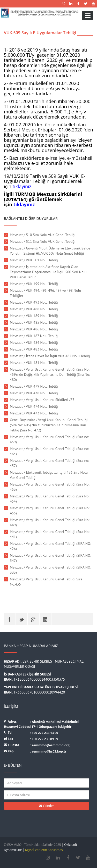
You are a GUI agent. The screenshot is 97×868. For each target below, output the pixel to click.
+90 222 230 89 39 (45, 739)
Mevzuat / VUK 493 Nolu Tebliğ (34, 302)
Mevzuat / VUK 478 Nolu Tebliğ (34, 393)
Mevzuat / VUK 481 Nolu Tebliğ (34, 363)
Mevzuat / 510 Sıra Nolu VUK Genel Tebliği (43, 235)
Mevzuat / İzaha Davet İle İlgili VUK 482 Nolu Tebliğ (50, 356)
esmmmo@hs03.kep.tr (49, 751)
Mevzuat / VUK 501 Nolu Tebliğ (34, 260)
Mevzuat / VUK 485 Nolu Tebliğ (34, 322)
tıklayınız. (22, 186)
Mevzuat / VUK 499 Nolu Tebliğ (34, 284)
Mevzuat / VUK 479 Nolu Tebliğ (34, 386)
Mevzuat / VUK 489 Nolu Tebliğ (34, 316)
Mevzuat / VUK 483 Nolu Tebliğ (34, 349)
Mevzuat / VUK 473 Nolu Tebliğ (34, 413)
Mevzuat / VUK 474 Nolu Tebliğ (34, 406)
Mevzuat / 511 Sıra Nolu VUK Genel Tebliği (43, 241)
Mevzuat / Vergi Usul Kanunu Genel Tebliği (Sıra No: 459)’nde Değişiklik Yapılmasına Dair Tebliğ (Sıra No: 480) (50, 374)
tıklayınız (24, 204)
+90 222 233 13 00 (45, 733)
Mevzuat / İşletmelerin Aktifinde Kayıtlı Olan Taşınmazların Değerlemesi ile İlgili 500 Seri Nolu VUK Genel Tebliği (48, 272)
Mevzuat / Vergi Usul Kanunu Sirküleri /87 (42, 400)
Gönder (46, 806)
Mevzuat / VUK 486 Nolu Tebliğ (34, 329)
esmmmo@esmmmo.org (51, 745)
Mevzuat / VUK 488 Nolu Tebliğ (34, 309)
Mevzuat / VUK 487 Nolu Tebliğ (34, 336)
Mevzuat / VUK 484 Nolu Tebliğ (34, 343)
